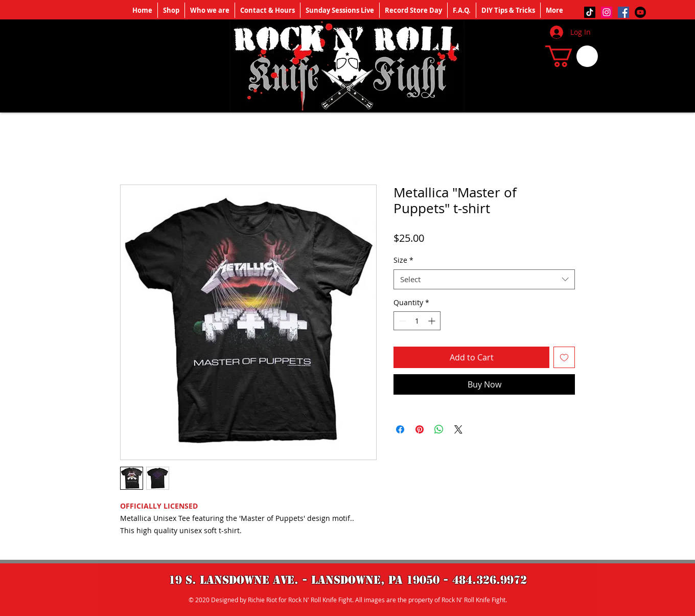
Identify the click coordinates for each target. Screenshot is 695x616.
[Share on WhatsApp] (439, 429)
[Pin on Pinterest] (420, 429)
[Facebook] (623, 12)
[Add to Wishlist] (564, 357)
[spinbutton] (417, 321)
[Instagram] (607, 12)
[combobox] (484, 279)
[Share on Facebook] (400, 429)
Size (403, 260)
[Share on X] (458, 429)
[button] (572, 56)
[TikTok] (590, 12)
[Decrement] (401, 321)
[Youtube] (640, 12)
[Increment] (433, 321)
